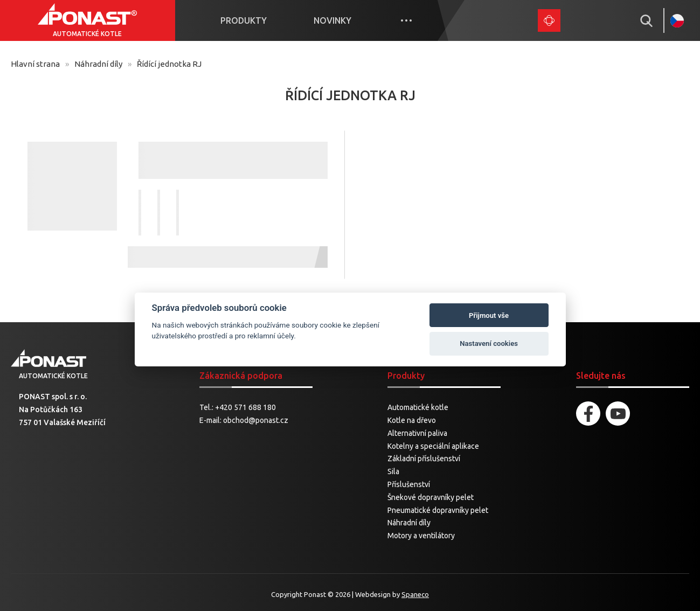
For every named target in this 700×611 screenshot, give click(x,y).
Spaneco (415, 594)
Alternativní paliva (417, 433)
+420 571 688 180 (245, 407)
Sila (393, 471)
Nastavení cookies (489, 343)
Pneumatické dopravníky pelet (438, 510)
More (406, 20)
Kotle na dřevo (412, 420)
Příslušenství (409, 484)
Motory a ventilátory (421, 536)
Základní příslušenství (424, 459)
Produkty (244, 20)
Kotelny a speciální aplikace (433, 446)
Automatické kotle (418, 407)
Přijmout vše (489, 315)
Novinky (332, 20)
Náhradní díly (98, 64)
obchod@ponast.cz (256, 420)
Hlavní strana (35, 64)
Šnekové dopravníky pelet (431, 497)
